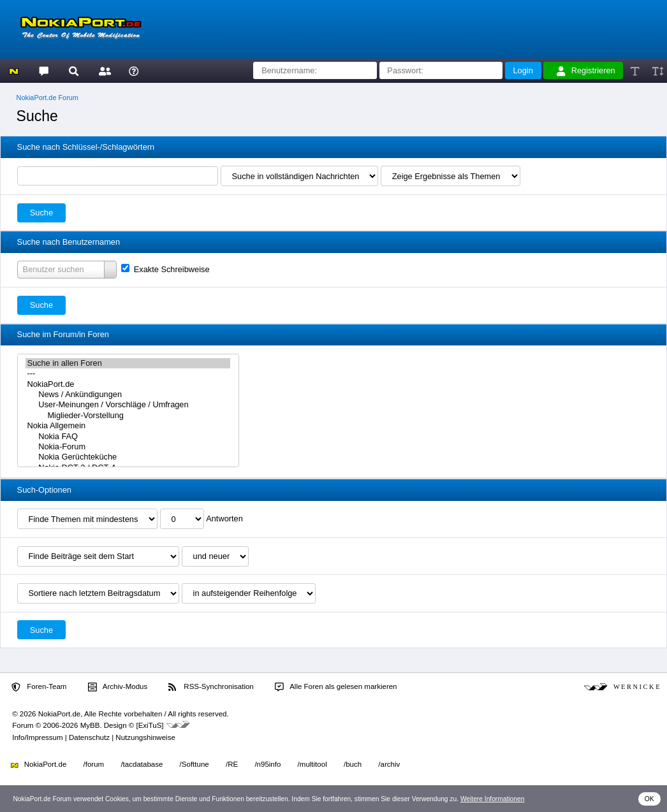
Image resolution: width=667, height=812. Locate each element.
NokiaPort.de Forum (48, 98)
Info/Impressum (37, 737)
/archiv (389, 764)
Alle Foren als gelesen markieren (336, 687)
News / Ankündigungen (128, 395)
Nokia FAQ (128, 437)
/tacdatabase (142, 764)
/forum (94, 764)
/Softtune (194, 764)
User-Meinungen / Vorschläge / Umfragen (128, 405)
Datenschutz (89, 737)
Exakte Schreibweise (165, 269)
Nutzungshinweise (145, 737)
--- (128, 373)
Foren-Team (39, 687)
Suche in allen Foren (128, 363)
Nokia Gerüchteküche (128, 457)
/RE (232, 764)
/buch (353, 764)
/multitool (312, 764)
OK (649, 799)
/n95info (268, 764)
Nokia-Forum (128, 447)
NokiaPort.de (128, 384)
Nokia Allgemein (128, 426)
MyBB (90, 725)
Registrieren (586, 71)
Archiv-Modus (118, 687)
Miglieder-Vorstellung (128, 416)
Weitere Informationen (493, 799)
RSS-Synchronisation (211, 687)
